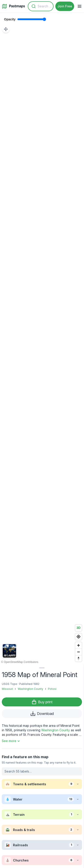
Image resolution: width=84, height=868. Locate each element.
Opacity (10, 19)
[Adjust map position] (6, 29)
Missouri (7, 689)
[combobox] (41, 6)
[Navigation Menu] (80, 6)
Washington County (30, 689)
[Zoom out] (79, 652)
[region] (42, 338)
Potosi (52, 689)
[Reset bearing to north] (79, 658)
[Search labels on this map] (42, 771)
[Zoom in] (79, 645)
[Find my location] (79, 637)
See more (11, 741)
